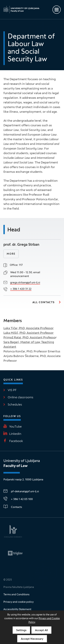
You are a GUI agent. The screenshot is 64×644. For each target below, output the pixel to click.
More (11, 254)
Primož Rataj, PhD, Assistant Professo (29, 338)
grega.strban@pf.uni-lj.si (25, 283)
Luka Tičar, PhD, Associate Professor (29, 328)
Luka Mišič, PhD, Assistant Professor (29, 333)
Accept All (41, 630)
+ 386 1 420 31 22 (21, 289)
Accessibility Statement (17, 609)
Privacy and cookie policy (19, 602)
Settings (21, 630)
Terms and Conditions (16, 595)
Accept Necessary (32, 639)
